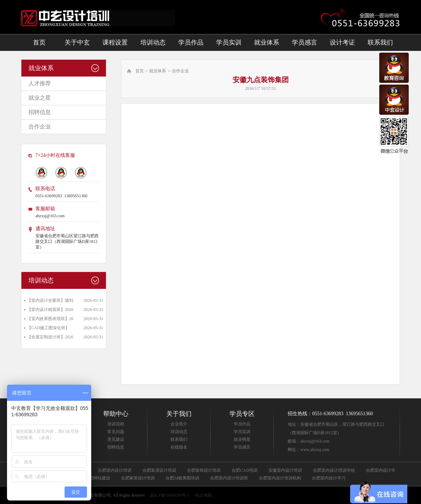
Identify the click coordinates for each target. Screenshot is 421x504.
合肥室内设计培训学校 (334, 470)
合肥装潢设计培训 (159, 470)
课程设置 (115, 42)
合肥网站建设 (98, 478)
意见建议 (116, 439)
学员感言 (305, 42)
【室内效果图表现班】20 (50, 319)
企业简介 (179, 424)
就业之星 (40, 98)
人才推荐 (40, 83)
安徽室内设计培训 (285, 470)
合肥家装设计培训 (138, 478)
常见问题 (116, 432)
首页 (39, 42)
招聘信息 (40, 112)
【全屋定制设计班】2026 (50, 337)
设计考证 (342, 42)
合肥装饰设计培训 (204, 470)
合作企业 (40, 127)
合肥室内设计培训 (115, 470)
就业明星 (242, 439)
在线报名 (179, 447)
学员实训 (229, 42)
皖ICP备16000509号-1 (170, 495)
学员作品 (191, 42)
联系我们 (380, 42)
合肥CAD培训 (244, 470)
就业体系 (267, 42)
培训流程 (116, 424)
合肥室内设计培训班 (229, 478)
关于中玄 (77, 42)
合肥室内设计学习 (329, 478)
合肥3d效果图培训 (182, 478)
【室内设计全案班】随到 (50, 300)
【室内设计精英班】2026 (50, 310)
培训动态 (153, 42)
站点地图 (203, 495)
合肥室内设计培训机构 (280, 478)
